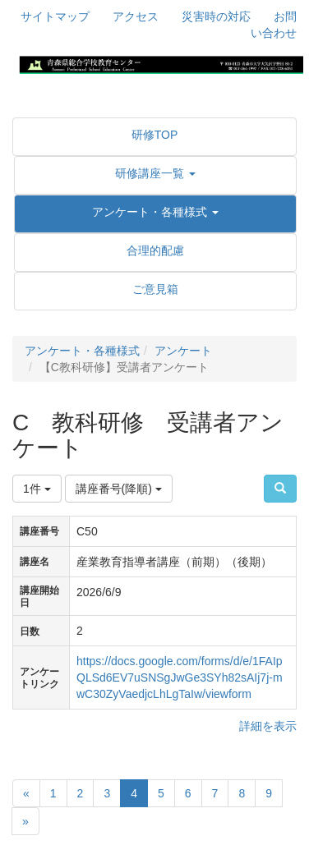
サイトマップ (55, 16)
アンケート (183, 351)
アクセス (136, 16)
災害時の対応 (216, 16)
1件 (37, 489)
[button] (155, 173)
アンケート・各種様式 (82, 351)
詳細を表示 (268, 726)
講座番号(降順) (119, 489)
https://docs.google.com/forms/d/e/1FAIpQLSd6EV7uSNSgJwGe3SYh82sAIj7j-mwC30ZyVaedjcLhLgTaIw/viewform (180, 677)
